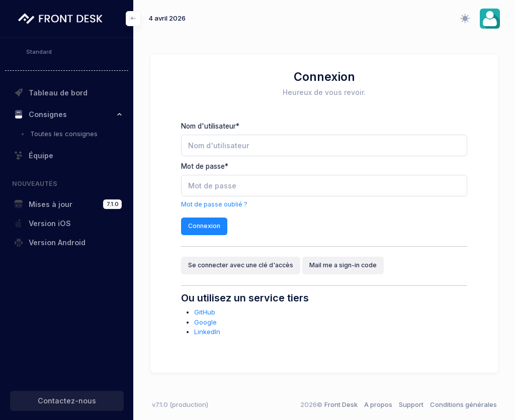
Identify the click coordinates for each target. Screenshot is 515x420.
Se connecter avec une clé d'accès (241, 265)
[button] (490, 19)
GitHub (205, 312)
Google (205, 322)
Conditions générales (463, 404)
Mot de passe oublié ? (214, 204)
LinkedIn (207, 332)
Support (411, 404)
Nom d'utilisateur (210, 126)
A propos (378, 404)
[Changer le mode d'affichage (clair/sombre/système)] (465, 19)
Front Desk (329, 405)
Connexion (204, 226)
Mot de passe (205, 166)
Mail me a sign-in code (343, 265)
